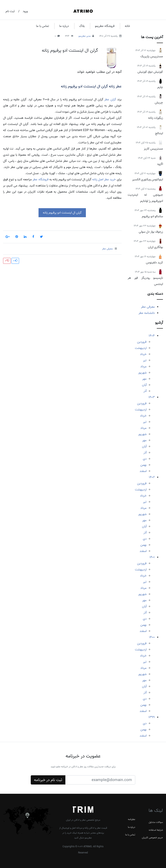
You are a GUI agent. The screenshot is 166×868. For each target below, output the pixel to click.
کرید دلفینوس (154, 263)
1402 (152, 477)
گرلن (113, 99)
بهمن (143, 465)
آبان (144, 385)
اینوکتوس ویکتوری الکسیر (148, 179)
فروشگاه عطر (40, 179)
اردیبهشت (141, 348)
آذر (145, 391)
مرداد (143, 367)
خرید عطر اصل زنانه (104, 179)
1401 (152, 557)
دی (145, 459)
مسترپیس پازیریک (152, 56)
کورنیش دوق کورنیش (150, 72)
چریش (159, 103)
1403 (152, 397)
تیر (145, 360)
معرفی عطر (148, 307)
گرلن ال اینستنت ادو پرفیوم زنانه (70, 50)
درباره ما (64, 26)
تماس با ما (43, 26)
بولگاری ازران (155, 247)
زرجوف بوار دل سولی (151, 232)
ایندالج (159, 133)
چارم (160, 87)
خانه (127, 26)
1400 (152, 637)
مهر (144, 379)
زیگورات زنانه (156, 118)
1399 (152, 717)
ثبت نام (10, 11)
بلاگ (82, 26)
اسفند (143, 471)
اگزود (160, 164)
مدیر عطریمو (85, 36)
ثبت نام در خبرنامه (48, 780)
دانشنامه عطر (147, 313)
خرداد (143, 354)
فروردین (142, 342)
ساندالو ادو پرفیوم (152, 216)
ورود (25, 11)
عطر (107, 99)
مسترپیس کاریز (153, 149)
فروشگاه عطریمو (105, 26)
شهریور (142, 373)
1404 (152, 336)
